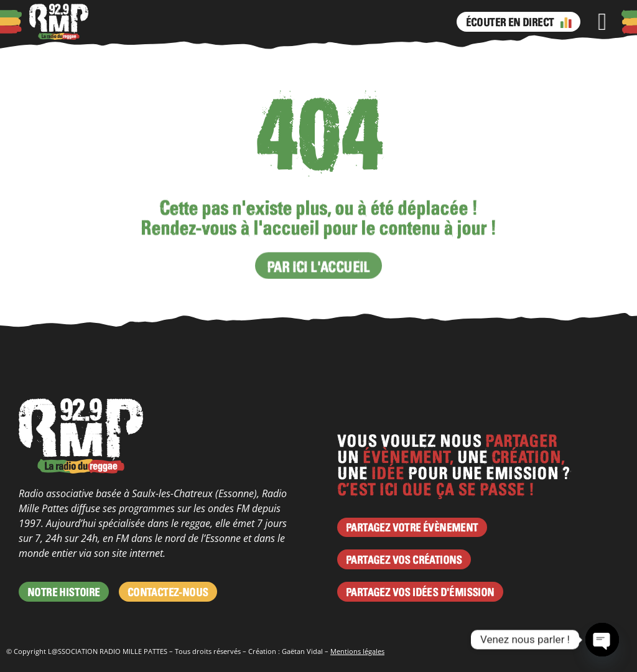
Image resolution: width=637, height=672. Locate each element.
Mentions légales (357, 651)
